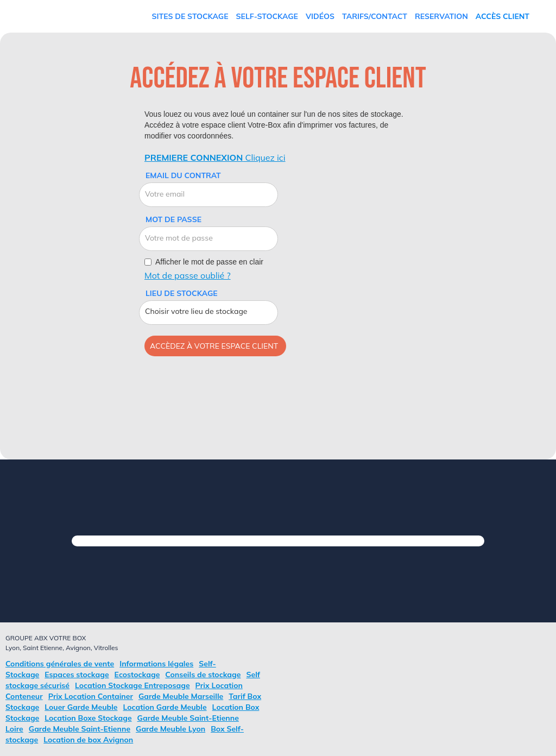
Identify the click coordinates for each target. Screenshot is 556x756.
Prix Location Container (91, 696)
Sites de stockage (190, 16)
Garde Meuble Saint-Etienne (80, 729)
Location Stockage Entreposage (132, 685)
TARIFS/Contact (375, 16)
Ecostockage (137, 675)
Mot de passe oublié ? (188, 275)
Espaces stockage (77, 675)
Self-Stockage (267, 16)
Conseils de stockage (203, 675)
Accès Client (503, 16)
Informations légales (156, 664)
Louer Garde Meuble (81, 707)
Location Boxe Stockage (88, 718)
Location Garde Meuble (165, 707)
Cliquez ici (215, 157)
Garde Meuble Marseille (181, 696)
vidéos (320, 16)
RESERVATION (441, 16)
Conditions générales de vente (60, 664)
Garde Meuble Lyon (170, 729)
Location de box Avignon (88, 740)
